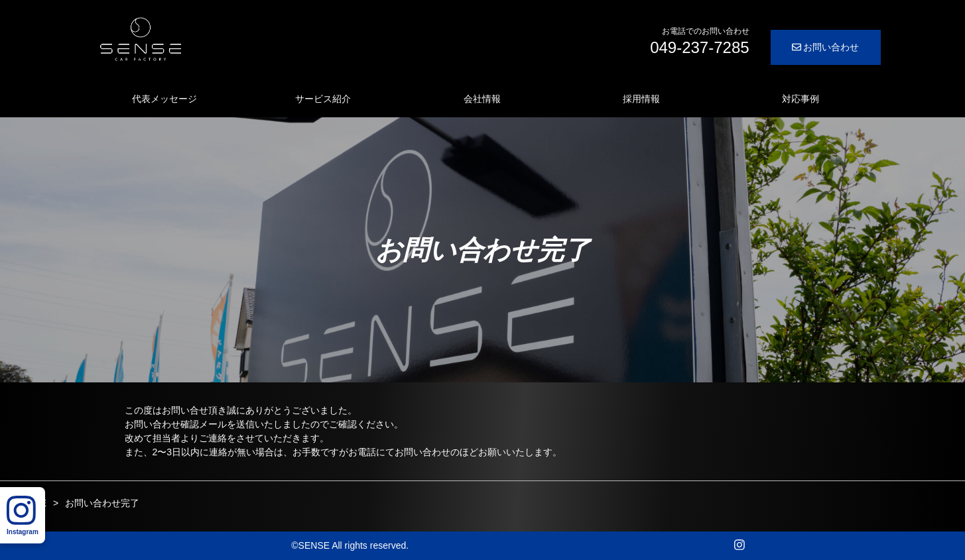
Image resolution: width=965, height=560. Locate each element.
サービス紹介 (323, 99)
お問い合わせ (826, 47)
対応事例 (801, 99)
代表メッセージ (164, 99)
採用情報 (641, 99)
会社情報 (482, 99)
